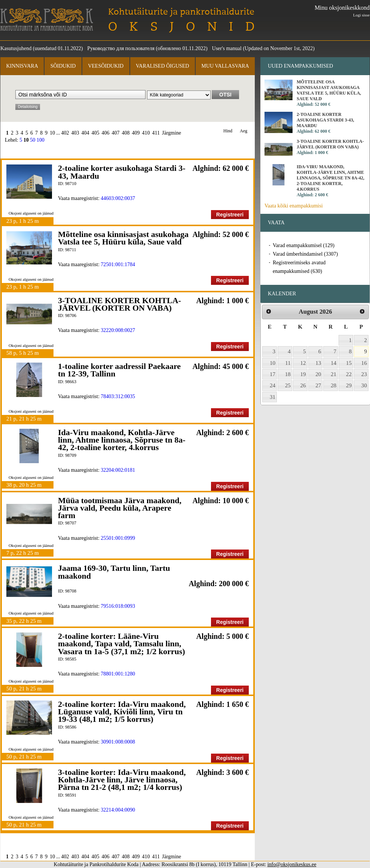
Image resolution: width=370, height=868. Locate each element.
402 (65, 133)
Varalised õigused (162, 66)
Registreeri (230, 215)
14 (334, 363)
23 (364, 374)
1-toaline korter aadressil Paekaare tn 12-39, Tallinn (119, 370)
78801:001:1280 (118, 674)
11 (288, 363)
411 (156, 133)
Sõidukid (63, 66)
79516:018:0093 (118, 606)
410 (146, 133)
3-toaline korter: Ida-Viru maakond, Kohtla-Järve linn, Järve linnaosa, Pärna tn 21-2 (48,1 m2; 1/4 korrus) (122, 780)
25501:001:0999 (118, 538)
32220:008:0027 (118, 330)
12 (303, 363)
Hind (228, 131)
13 (318, 363)
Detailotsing (28, 107)
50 (33, 140)
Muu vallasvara (225, 66)
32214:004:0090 (118, 810)
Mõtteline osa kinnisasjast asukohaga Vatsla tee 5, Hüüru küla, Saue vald (123, 238)
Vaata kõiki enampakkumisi (294, 206)
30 (364, 385)
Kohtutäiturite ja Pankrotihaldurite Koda (47, 20)
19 (303, 374)
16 (364, 363)
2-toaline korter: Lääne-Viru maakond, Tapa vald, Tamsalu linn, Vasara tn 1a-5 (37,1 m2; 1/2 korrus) (122, 644)
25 (288, 385)
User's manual (227, 48)
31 (273, 397)
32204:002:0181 (118, 470)
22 (349, 374)
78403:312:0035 (118, 396)
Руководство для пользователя (121, 48)
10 (52, 133)
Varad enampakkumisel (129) (304, 245)
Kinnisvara (22, 66)
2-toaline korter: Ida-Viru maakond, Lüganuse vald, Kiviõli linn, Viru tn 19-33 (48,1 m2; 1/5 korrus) (122, 712)
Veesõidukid (106, 66)
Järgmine (172, 133)
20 (318, 374)
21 (334, 374)
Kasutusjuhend (16, 48)
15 (349, 363)
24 (273, 385)
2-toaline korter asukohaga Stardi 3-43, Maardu (122, 172)
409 (136, 133)
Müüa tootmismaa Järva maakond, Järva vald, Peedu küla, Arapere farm (120, 508)
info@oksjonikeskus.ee (292, 864)
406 (106, 133)
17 (273, 374)
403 (75, 133)
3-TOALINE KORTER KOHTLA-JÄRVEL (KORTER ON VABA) (120, 304)
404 (85, 133)
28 (334, 385)
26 (303, 385)
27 (318, 385)
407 (116, 133)
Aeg (244, 131)
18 (288, 374)
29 (349, 385)
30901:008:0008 (118, 742)
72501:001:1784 (118, 264)
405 (96, 133)
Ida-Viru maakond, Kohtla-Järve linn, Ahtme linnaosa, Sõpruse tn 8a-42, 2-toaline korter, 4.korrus (122, 440)
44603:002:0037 (118, 198)
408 (126, 133)
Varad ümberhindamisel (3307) (305, 254)
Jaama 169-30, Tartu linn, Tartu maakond (114, 572)
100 (41, 140)
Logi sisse (361, 15)
